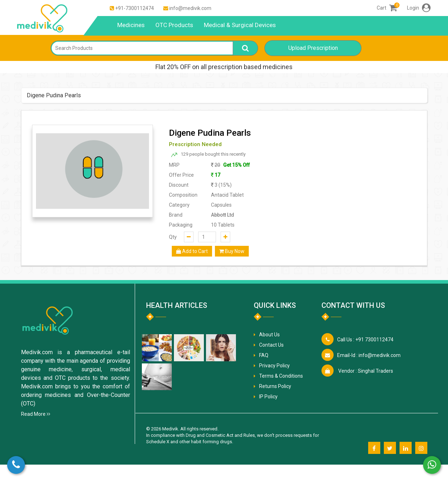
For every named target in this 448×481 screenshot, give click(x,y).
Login (419, 8)
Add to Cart (192, 251)
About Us (269, 335)
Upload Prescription (313, 48)
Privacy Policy (274, 366)
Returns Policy (275, 386)
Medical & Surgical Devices (240, 25)
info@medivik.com (190, 8)
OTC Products (174, 25)
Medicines (131, 25)
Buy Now (232, 251)
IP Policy (268, 397)
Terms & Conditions (281, 376)
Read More (36, 414)
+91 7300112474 (365, 340)
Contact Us (271, 345)
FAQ (264, 355)
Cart (387, 8)
